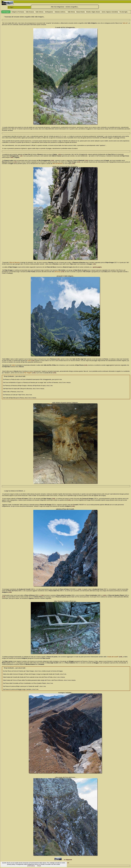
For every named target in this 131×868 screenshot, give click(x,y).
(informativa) (31, 866)
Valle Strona (71, 12)
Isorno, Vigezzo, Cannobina (110, 12)
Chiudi (39, 866)
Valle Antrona (39, 12)
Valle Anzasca (30, 12)
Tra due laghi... (124, 12)
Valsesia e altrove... (60, 12)
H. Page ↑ (11, 7)
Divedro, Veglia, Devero (93, 12)
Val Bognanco (49, 12)
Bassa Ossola (81, 12)
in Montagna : (6, 12)
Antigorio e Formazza (18, 12)
